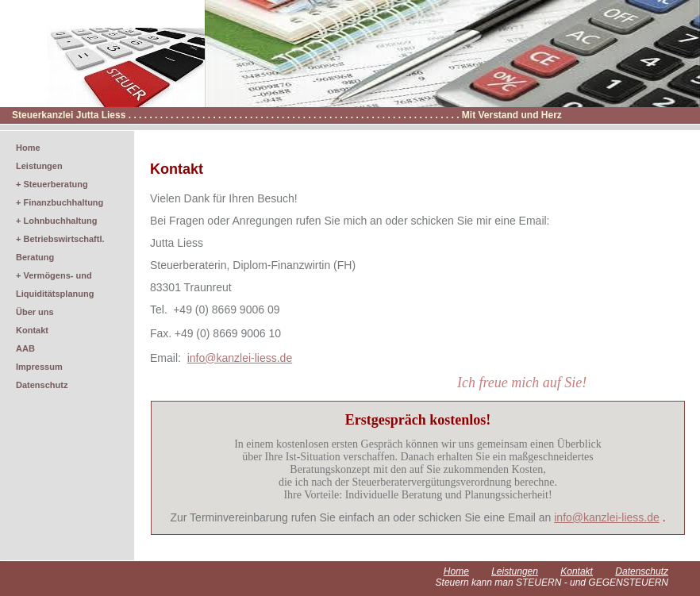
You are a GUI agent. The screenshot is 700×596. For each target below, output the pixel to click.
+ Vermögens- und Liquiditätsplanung (55, 285)
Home (28, 148)
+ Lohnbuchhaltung (56, 221)
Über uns (35, 312)
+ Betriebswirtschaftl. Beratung (60, 248)
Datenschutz (42, 385)
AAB (25, 348)
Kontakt (32, 330)
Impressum (39, 367)
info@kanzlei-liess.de (607, 517)
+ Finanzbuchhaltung (60, 202)
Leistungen (39, 166)
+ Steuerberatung (52, 184)
